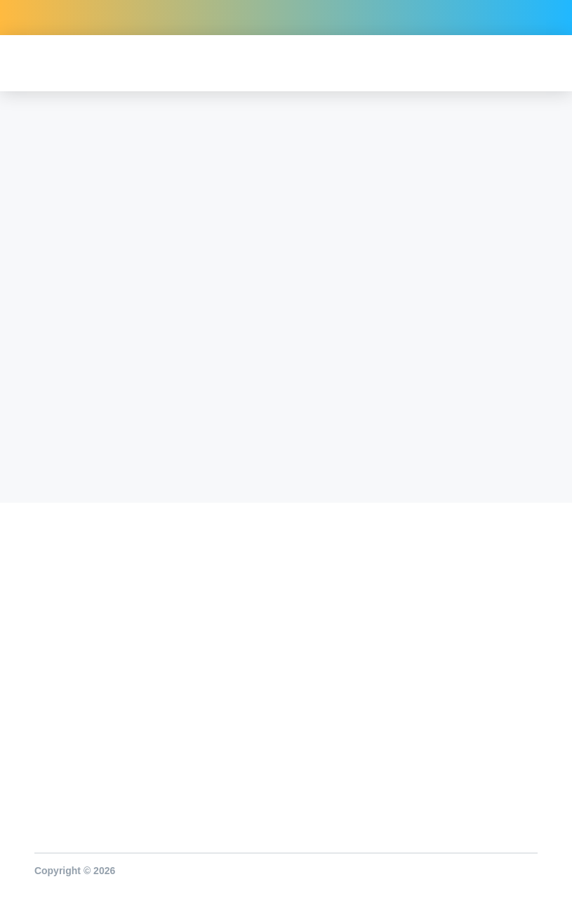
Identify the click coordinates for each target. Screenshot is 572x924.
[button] (542, 64)
